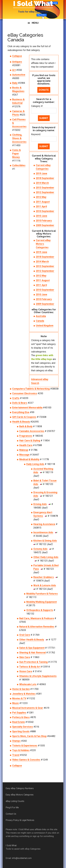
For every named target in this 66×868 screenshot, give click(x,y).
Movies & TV (19, 698)
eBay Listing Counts (15, 801)
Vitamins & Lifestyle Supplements (38, 676)
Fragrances (26, 436)
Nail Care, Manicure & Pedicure (37, 618)
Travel (16, 755)
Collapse (17, 56)
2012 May (41, 197)
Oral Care (25, 635)
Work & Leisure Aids (45, 585)
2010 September (45, 211)
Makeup (24, 450)
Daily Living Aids (35, 464)
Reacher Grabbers (44, 577)
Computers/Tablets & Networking (31, 389)
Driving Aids (40, 504)
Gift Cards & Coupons (24, 417)
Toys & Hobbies (21, 750)
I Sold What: (11, 846)
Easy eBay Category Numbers (20, 788)
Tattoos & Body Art (30, 667)
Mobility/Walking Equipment (42, 602)
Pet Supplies (19, 713)
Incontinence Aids (43, 532)
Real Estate (19, 722)
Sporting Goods (21, 731)
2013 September (45, 188)
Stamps (16, 741)
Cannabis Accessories (32, 431)
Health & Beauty (21, 422)
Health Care (26, 445)
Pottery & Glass (21, 717)
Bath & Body (26, 426)
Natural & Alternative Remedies (37, 627)
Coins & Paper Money (16, 154)
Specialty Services (23, 727)
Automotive (19, 75)
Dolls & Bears (20, 403)
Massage (24, 455)
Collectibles (19, 165)
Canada (40, 321)
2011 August (43, 202)
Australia (41, 316)
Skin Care (25, 657)
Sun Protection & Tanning (33, 662)
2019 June (42, 173)
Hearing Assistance (44, 524)
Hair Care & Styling (30, 441)
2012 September (45, 192)
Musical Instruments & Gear (28, 708)
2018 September (45, 178)
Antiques (17, 62)
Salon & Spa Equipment (32, 648)
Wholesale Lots (28, 684)
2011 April (41, 206)
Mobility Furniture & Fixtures (42, 594)
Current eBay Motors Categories (43, 244)
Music (16, 703)
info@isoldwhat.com (22, 858)
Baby (15, 83)
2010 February (44, 221)
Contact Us (11, 814)
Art (14, 70)
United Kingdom (45, 326)
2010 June (42, 216)
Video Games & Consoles (26, 760)
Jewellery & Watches (24, 694)
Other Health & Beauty (32, 640)
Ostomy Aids (40, 549)
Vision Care (26, 671)
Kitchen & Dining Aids (45, 541)
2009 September (45, 225)
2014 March (42, 183)
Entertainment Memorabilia (27, 408)
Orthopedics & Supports (40, 610)
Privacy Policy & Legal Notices (20, 820)
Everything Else (21, 412)
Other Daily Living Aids (46, 557)
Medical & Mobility (29, 459)
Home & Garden (21, 689)
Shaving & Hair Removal (32, 653)
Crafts (16, 398)
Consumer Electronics (25, 393)
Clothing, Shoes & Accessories (19, 138)
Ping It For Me (12, 808)
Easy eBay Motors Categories (20, 795)
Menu (35, 23)
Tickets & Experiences (25, 746)
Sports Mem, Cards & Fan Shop (29, 736)
